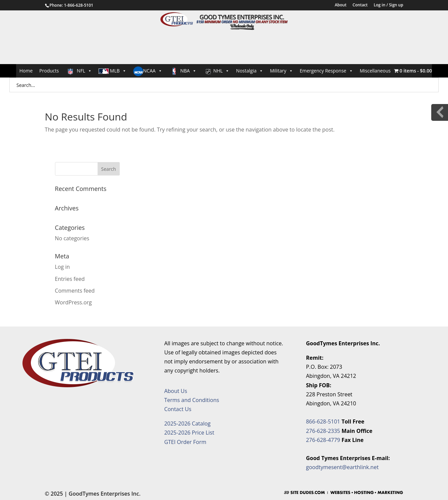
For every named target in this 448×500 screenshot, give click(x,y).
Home (26, 71)
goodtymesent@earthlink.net (342, 467)
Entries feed (70, 279)
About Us (176, 391)
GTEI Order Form (185, 442)
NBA (183, 71)
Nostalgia (250, 71)
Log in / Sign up (388, 5)
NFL (79, 71)
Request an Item (395, 139)
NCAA (148, 71)
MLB (113, 71)
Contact (360, 5)
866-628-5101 (323, 421)
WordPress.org (73, 302)
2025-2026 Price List (189, 433)
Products (49, 71)
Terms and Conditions (192, 400)
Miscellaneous (375, 71)
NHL (216, 71)
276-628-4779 (323, 440)
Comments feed (75, 291)
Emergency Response (326, 71)
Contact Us (178, 409)
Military (282, 71)
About (341, 5)
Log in (63, 267)
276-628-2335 (323, 431)
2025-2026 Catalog (187, 423)
